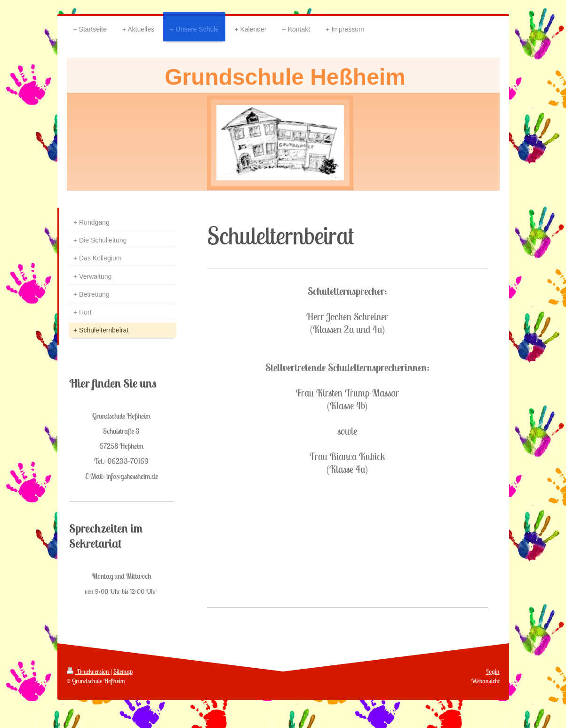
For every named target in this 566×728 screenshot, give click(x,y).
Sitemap (123, 671)
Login (493, 671)
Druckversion (89, 671)
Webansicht (485, 681)
